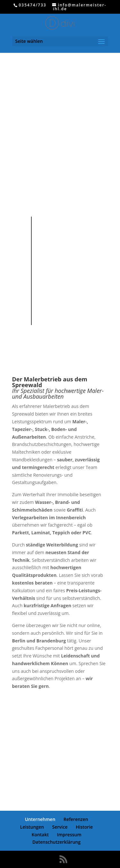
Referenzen (76, 819)
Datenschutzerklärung (56, 842)
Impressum (69, 835)
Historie (84, 827)
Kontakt (40, 835)
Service (60, 827)
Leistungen (32, 827)
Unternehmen (40, 819)
